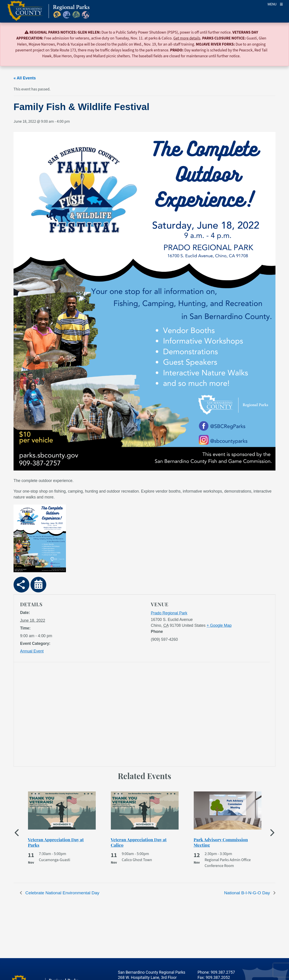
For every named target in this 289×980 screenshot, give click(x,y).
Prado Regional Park (169, 613)
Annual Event (32, 651)
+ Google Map (219, 625)
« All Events (25, 78)
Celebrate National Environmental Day (62, 893)
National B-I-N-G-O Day (248, 893)
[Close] (279, 33)
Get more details (187, 38)
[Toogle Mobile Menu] (275, 4)
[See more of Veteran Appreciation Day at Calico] (145, 842)
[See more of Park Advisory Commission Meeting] (228, 842)
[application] (81, 715)
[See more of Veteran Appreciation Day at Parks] (62, 842)
